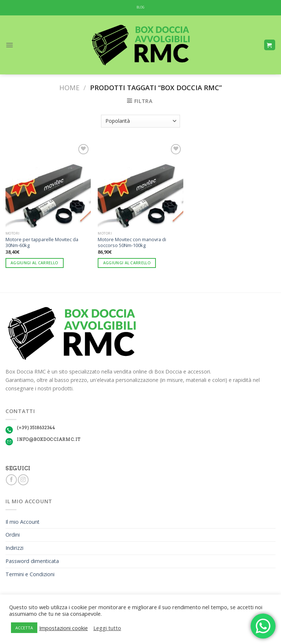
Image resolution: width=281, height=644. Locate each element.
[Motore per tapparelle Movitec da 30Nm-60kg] (48, 185)
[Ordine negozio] (140, 121)
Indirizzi (14, 548)
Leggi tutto (107, 628)
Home (69, 87)
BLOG (141, 7)
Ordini (13, 535)
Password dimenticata (32, 561)
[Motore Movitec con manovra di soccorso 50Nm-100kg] (140, 185)
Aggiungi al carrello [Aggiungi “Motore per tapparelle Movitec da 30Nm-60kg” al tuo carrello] (34, 263)
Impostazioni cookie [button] (63, 628)
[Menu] (10, 45)
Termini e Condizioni (30, 574)
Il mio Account (23, 522)
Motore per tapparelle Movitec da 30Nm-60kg (42, 242)
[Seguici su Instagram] (23, 480)
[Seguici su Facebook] (11, 480)
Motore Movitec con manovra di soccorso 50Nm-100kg (132, 242)
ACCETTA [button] (24, 628)
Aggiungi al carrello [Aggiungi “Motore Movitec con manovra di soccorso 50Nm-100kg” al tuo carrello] (127, 263)
